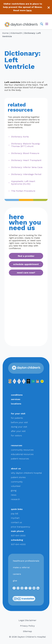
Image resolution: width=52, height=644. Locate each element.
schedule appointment (26, 264)
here (29, 10)
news (14, 495)
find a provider (26, 256)
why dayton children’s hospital (26, 473)
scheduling (17, 540)
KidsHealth (16, 33)
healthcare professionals (26, 561)
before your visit (19, 422)
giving (14, 490)
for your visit (18, 414)
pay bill (15, 514)
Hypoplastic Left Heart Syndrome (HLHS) (23, 183)
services (16, 399)
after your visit (18, 431)
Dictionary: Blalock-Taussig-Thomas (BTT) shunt (26, 145)
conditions (17, 395)
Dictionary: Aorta (20, 137)
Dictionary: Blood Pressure (25, 153)
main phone (17, 531)
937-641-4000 (18, 544)
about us (16, 469)
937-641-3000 (18, 536)
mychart (15, 518)
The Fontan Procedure (23, 191)
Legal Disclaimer (27, 620)
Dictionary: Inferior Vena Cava (27, 167)
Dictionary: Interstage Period (26, 174)
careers (17, 574)
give (15, 581)
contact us (16, 522)
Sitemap (27, 631)
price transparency (21, 527)
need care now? (26, 273)
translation (24, 599)
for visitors (16, 436)
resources (17, 445)
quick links (17, 509)
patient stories (18, 477)
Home (5, 33)
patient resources (20, 459)
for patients (17, 418)
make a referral (21, 567)
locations (16, 404)
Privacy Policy (27, 626)
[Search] (42, 24)
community (17, 482)
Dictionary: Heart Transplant (26, 160)
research (15, 499)
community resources (22, 450)
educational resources (22, 454)
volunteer (16, 486)
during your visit (19, 427)
